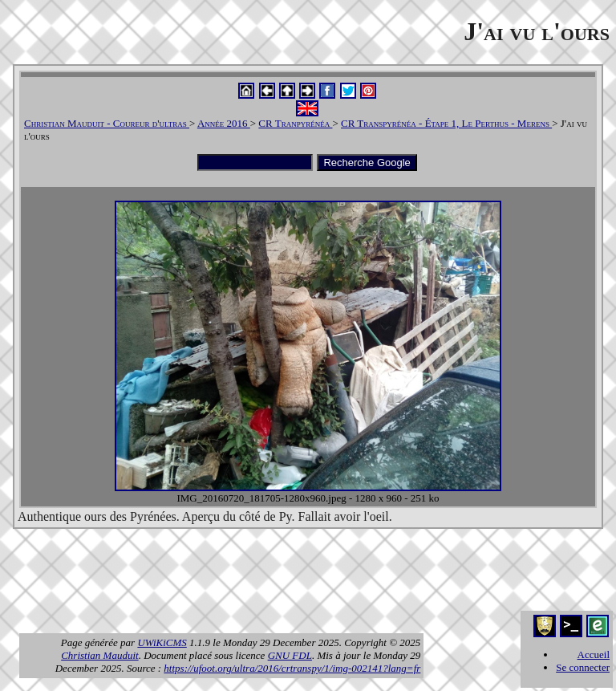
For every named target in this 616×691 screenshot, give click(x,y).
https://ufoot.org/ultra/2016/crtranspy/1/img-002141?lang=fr (292, 668)
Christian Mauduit (99, 655)
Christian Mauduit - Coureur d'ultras (107, 123)
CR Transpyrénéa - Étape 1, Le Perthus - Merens (446, 123)
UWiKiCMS (162, 642)
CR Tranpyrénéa (295, 123)
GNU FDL (290, 655)
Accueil (594, 654)
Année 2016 (224, 123)
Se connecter (583, 667)
